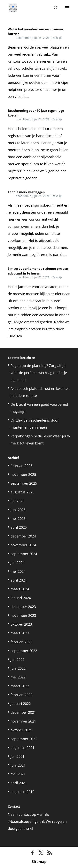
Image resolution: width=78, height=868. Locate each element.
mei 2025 (18, 518)
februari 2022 (21, 695)
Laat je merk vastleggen (26, 192)
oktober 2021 (21, 730)
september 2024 (24, 554)
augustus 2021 (22, 748)
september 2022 (24, 651)
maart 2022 (20, 686)
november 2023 (23, 615)
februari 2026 (21, 466)
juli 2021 (17, 756)
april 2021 (19, 783)
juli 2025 (17, 501)
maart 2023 (20, 633)
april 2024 (19, 580)
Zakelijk (57, 38)
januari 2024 (21, 598)
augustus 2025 (22, 492)
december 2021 (23, 712)
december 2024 (23, 536)
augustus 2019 (22, 792)
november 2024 (23, 545)
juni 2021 (18, 765)
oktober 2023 (21, 624)
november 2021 (23, 721)
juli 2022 (17, 659)
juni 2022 (18, 668)
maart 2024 (20, 589)
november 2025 (23, 474)
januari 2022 (21, 704)
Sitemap (39, 862)
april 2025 (19, 527)
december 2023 (23, 607)
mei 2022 (18, 677)
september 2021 (24, 739)
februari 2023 (21, 642)
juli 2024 (17, 563)
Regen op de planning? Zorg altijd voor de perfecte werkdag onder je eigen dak (39, 373)
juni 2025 (18, 510)
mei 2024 (18, 571)
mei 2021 (18, 774)
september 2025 (24, 483)
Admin (27, 38)
